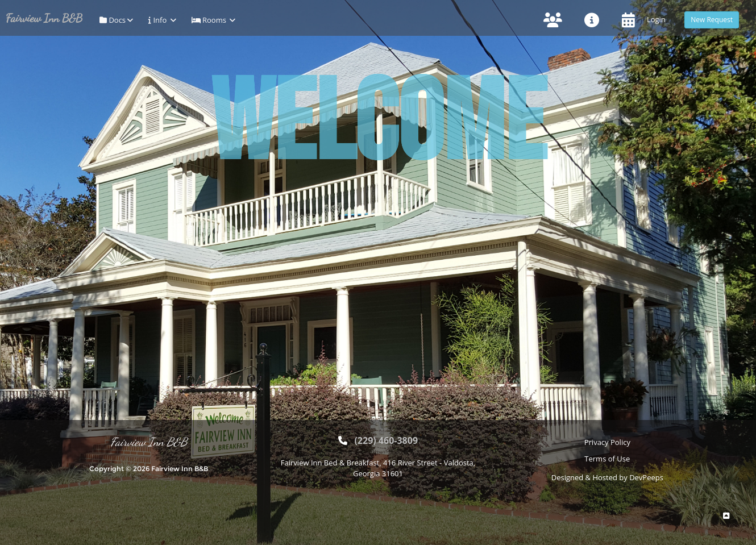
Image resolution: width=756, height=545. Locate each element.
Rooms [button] (213, 20)
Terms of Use (607, 459)
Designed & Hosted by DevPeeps (607, 477)
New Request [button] (712, 20)
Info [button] (161, 20)
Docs (115, 20)
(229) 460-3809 (386, 440)
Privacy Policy (607, 442)
